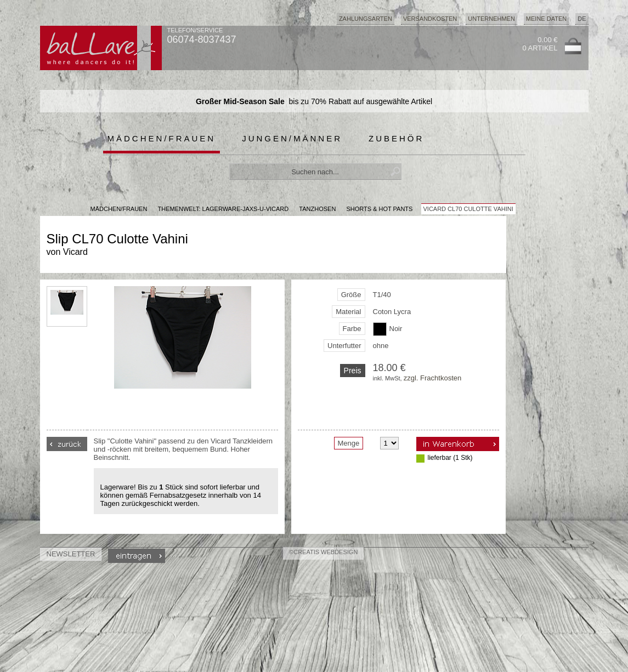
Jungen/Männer (292, 138)
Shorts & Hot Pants (379, 209)
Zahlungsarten (366, 19)
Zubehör (396, 138)
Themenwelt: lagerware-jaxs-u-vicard (223, 209)
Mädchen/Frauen (162, 138)
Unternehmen (491, 19)
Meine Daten (546, 19)
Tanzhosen (317, 209)
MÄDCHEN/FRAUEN (119, 209)
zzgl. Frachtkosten (433, 378)
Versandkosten (430, 19)
